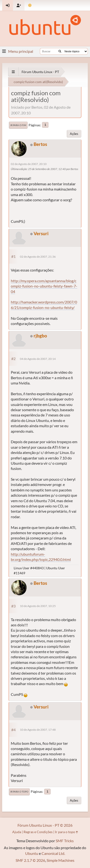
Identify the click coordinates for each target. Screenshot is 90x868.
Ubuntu (32, 853)
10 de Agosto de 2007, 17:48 (38, 730)
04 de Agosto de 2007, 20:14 (38, 359)
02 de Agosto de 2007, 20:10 (29, 164)
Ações (74, 134)
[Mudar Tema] (30, 5)
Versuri (41, 233)
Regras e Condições (38, 832)
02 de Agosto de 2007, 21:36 (38, 257)
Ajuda (17, 832)
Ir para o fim (18, 125)
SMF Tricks (65, 841)
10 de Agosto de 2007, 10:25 (38, 606)
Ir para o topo (19, 792)
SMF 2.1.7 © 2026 (30, 860)
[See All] (13, 72)
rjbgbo (40, 336)
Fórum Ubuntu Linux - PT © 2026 (45, 825)
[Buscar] (60, 51)
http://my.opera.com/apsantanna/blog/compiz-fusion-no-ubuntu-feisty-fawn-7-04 (44, 286)
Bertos (40, 144)
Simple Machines (60, 860)
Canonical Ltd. (53, 853)
